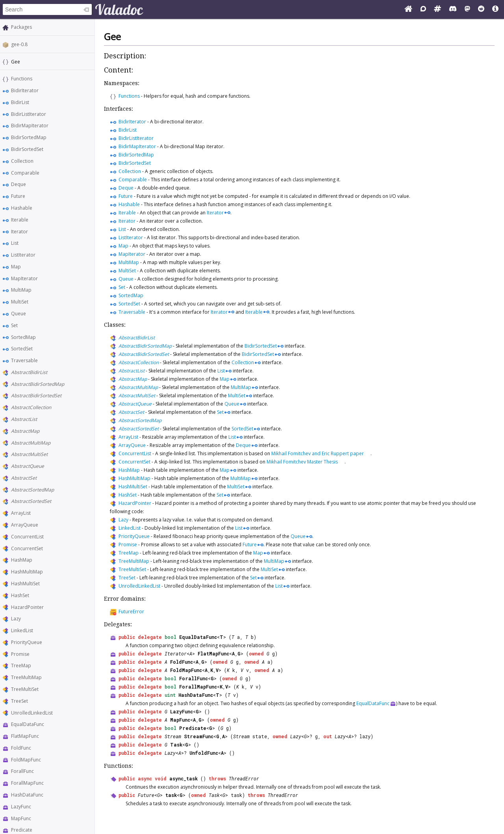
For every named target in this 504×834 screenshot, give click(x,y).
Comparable (25, 173)
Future (18, 196)
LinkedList (22, 630)
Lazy (16, 619)
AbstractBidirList (29, 372)
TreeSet (19, 701)
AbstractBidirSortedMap (38, 384)
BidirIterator (25, 90)
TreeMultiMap (26, 677)
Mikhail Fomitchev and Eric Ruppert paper (318, 453)
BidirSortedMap (29, 137)
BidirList (20, 102)
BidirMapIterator (30, 126)
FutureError (131, 612)
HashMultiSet (25, 584)
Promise (20, 654)
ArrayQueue (25, 525)
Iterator (19, 232)
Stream (173, 736)
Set (14, 325)
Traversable (24, 360)
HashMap (22, 560)
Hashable (22, 208)
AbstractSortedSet (31, 501)
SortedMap (23, 337)
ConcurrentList (27, 537)
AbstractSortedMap (32, 490)
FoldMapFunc (26, 760)
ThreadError (244, 778)
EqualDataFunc (28, 724)
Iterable (20, 220)
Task (176, 745)
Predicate (22, 830)
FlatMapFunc (25, 736)
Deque (19, 184)
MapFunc (21, 818)
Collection (22, 161)
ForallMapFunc (27, 783)
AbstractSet (24, 478)
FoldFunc (21, 748)
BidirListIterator (29, 114)
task (171, 795)
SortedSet (22, 349)
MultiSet (20, 302)
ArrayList (21, 513)
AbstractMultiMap (31, 443)
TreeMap (21, 666)
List (15, 243)
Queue (19, 314)
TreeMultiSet (25, 689)
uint (170, 695)
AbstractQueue (28, 466)
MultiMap (21, 290)
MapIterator (24, 278)
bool (170, 637)
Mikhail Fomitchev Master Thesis (302, 462)
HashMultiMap (27, 572)
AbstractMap (25, 431)
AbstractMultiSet (29, 454)
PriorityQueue (27, 642)
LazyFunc (21, 807)
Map (16, 267)
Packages (21, 27)
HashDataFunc (27, 795)
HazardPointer (27, 607)
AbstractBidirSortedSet (36, 396)
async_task (183, 778)
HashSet (20, 595)
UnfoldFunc (204, 753)
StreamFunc (199, 736)
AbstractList (24, 419)
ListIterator (23, 255)
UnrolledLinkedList (32, 713)
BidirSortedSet (27, 149)
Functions (22, 79)
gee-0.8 (19, 44)
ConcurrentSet (27, 548)
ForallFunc (22, 771)
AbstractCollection (31, 407)
